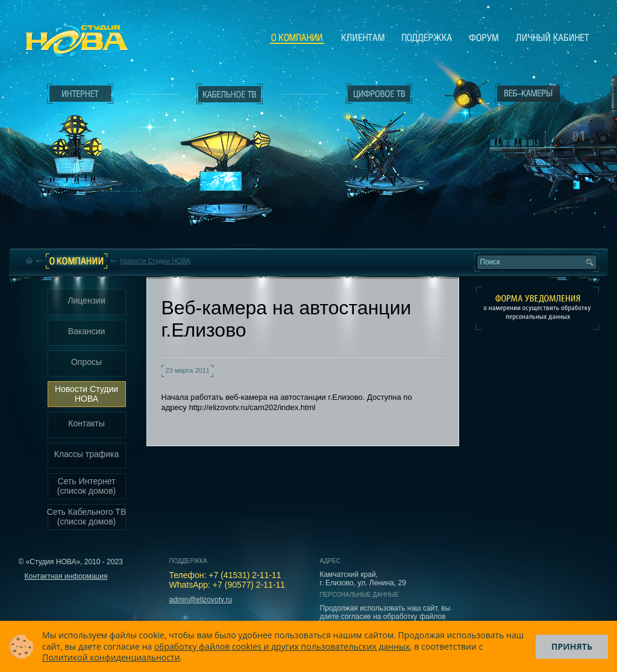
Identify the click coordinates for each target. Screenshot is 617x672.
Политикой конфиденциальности (111, 657)
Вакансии (87, 331)
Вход (531, 201)
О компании (297, 38)
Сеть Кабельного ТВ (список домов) (87, 517)
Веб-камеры (462, 97)
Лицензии (86, 300)
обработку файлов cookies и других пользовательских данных (282, 646)
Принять (572, 646)
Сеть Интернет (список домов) (87, 486)
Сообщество (484, 37)
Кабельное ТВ (230, 160)
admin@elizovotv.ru (201, 600)
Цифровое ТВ (372, 137)
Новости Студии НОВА (155, 261)
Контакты (86, 423)
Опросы (86, 362)
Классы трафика (87, 454)
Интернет (80, 94)
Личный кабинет (553, 37)
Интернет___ (77, 142)
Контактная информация (66, 576)
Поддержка (427, 37)
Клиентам (363, 37)
